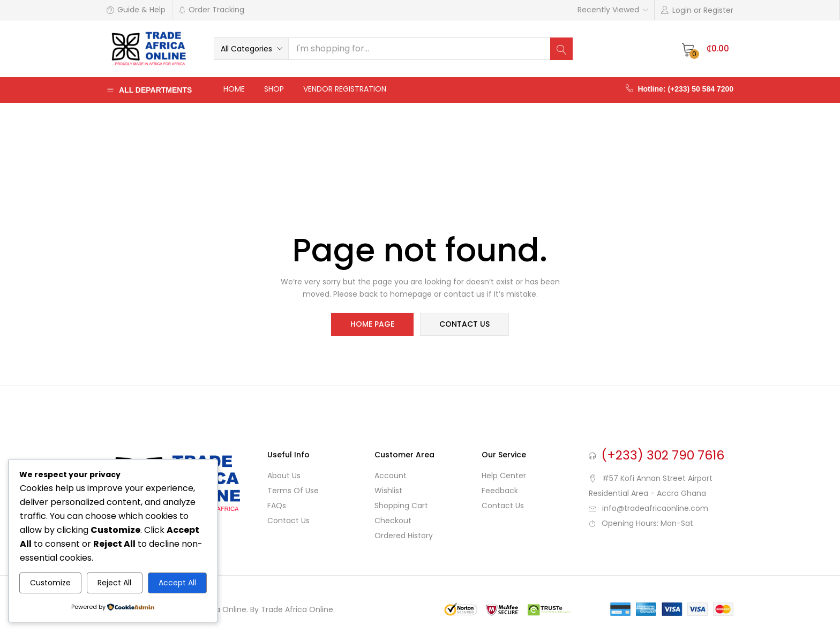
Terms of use (293, 491)
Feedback (500, 491)
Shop (274, 89)
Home (234, 89)
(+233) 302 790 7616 (663, 455)
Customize (50, 583)
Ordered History (404, 536)
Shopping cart (401, 506)
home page (373, 325)
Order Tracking (211, 10)
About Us (284, 476)
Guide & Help (136, 10)
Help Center (504, 476)
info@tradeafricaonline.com (655, 508)
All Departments (149, 90)
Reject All (114, 583)
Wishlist (388, 491)
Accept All (177, 583)
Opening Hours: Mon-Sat (647, 523)
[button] (251, 49)
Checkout (393, 521)
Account (391, 476)
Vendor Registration (345, 89)
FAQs (277, 506)
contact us (464, 325)
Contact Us (288, 521)
